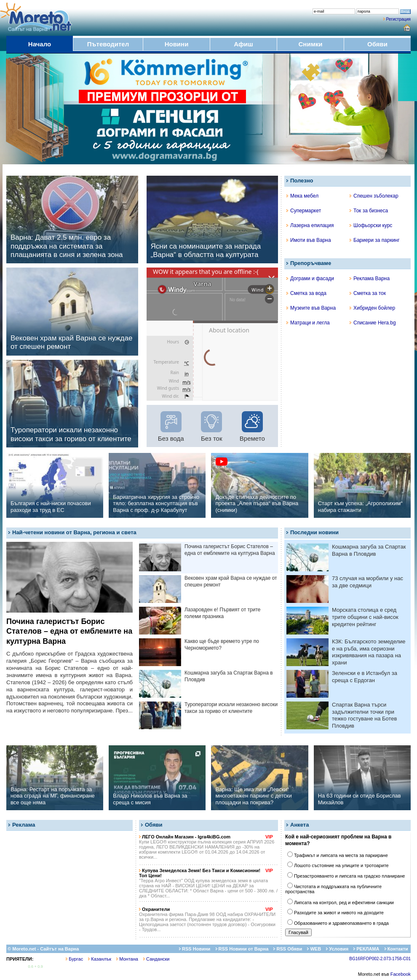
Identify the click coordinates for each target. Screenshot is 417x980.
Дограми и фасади (310, 278)
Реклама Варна (370, 278)
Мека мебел (302, 196)
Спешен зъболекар (374, 196)
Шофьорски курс (371, 225)
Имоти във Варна (309, 240)
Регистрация (398, 19)
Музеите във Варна (311, 308)
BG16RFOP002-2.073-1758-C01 (380, 959)
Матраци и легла (308, 323)
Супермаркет (304, 211)
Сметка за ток (368, 293)
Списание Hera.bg (373, 323)
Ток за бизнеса (369, 211)
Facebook (401, 974)
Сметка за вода (306, 293)
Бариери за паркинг (375, 240)
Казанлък (100, 959)
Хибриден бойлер (372, 308)
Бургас (74, 959)
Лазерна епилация (310, 225)
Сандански (156, 959)
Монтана (127, 959)
